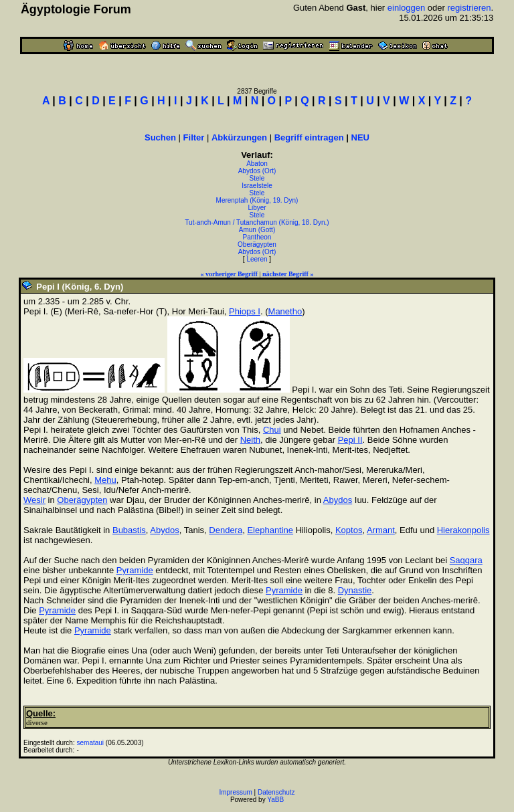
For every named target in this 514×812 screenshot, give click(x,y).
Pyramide (135, 570)
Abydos (338, 500)
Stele (257, 178)
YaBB (275, 800)
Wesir (34, 500)
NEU (360, 137)
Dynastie (355, 590)
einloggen (406, 8)
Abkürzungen (239, 137)
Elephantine (270, 530)
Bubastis (129, 530)
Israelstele (257, 186)
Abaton (257, 164)
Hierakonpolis (463, 530)
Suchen (160, 137)
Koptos (349, 530)
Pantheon (257, 237)
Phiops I (245, 311)
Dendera (226, 530)
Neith (250, 440)
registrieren (469, 8)
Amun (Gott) (257, 230)
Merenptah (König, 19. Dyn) (257, 200)
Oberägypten (257, 244)
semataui (91, 743)
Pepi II (350, 440)
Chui (272, 430)
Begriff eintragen (309, 137)
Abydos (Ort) (257, 171)
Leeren (257, 259)
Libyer (257, 208)
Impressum (235, 792)
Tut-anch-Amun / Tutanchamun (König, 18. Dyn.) (257, 222)
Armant (381, 530)
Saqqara (466, 560)
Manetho (285, 311)
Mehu (105, 480)
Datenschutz (276, 792)
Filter (194, 137)
